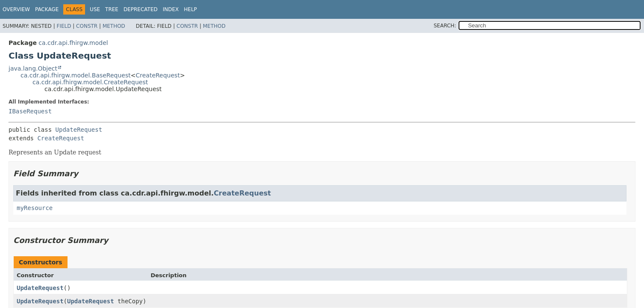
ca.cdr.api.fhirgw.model (73, 43)
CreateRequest (157, 75)
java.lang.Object (33, 68)
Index (171, 9)
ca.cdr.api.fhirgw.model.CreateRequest (90, 82)
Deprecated (141, 9)
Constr (87, 26)
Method (114, 26)
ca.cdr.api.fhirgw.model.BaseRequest (76, 75)
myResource (35, 208)
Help (190, 9)
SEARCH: (445, 26)
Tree (112, 9)
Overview (16, 9)
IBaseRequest (30, 111)
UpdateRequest (79, 130)
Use (95, 9)
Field (64, 26)
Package (47, 9)
